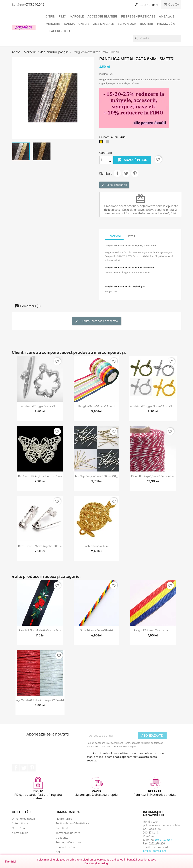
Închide (10, 862)
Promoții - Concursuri (69, 842)
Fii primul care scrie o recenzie (96, 321)
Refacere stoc (58, 31)
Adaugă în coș (132, 160)
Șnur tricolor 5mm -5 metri (96, 630)
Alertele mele (20, 833)
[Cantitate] (104, 160)
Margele (77, 16)
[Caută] (157, 38)
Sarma (69, 24)
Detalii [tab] (131, 236)
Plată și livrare (64, 819)
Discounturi (63, 838)
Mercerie (53, 24)
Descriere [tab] (114, 236)
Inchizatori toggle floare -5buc (40, 406)
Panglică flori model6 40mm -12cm (40, 630)
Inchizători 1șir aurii (96, 546)
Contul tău (21, 812)
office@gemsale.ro (155, 851)
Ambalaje (167, 16)
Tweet (126, 173)
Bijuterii (147, 24)
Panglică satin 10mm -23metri (96, 406)
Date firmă (62, 828)
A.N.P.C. (60, 852)
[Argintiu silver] (108, 143)
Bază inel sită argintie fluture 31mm (40, 476)
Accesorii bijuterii (103, 16)
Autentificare (20, 823)
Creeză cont (20, 828)
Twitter (24, 768)
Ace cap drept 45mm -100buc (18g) (96, 476)
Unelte (84, 24)
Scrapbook (127, 24)
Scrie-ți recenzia (114, 185)
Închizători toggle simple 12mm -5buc (153, 406)
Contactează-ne (66, 847)
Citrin (50, 16)
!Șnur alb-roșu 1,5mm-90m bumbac (153, 476)
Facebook (16, 768)
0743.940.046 (35, 5)
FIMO (63, 16)
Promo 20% (166, 24)
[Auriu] (102, 143)
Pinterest (135, 173)
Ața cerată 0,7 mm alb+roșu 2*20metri (40, 700)
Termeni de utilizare (68, 833)
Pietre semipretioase (138, 16)
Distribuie (117, 173)
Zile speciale (104, 24)
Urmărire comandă (23, 819)
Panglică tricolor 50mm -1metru (153, 630)
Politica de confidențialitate (73, 823)
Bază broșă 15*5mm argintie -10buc (40, 546)
